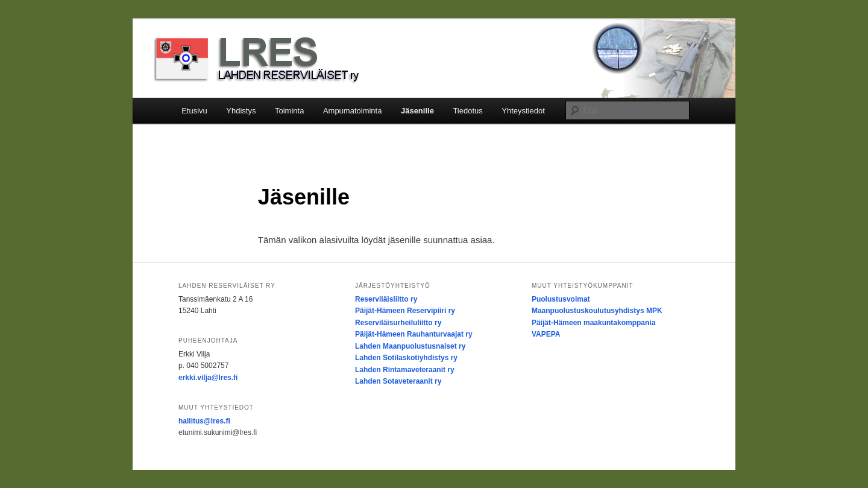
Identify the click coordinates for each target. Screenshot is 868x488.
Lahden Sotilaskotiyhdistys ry (406, 358)
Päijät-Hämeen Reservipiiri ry (405, 311)
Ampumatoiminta (353, 111)
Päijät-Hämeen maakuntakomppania (593, 323)
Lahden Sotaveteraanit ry (398, 381)
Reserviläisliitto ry (386, 299)
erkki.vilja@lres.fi (208, 378)
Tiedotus (467, 111)
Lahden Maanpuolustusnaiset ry (410, 346)
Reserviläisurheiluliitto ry (398, 323)
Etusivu (194, 111)
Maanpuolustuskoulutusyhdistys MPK (597, 311)
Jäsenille (417, 111)
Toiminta (289, 111)
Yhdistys (241, 111)
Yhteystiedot (523, 111)
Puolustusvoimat (561, 299)
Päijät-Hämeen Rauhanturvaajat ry (414, 334)
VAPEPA (546, 334)
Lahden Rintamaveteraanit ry (405, 370)
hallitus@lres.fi (204, 421)
